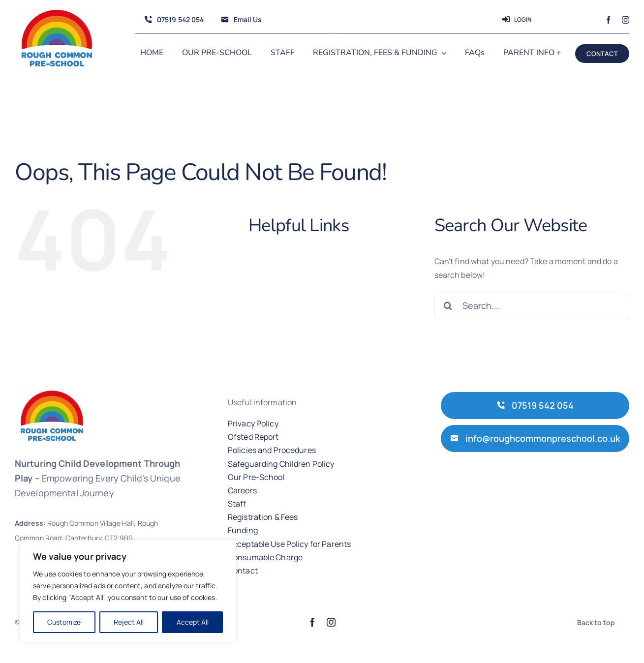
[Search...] (532, 305)
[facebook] (608, 20)
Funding (243, 530)
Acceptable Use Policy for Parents (289, 544)
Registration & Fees (263, 517)
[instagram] (626, 20)
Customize (64, 622)
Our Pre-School (256, 477)
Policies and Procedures (272, 450)
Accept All (193, 622)
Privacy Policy (253, 423)
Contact (243, 571)
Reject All (129, 622)
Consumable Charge (265, 557)
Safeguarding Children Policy (281, 464)
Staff (237, 504)
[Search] (448, 305)
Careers (242, 490)
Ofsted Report (253, 437)
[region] (128, 592)
